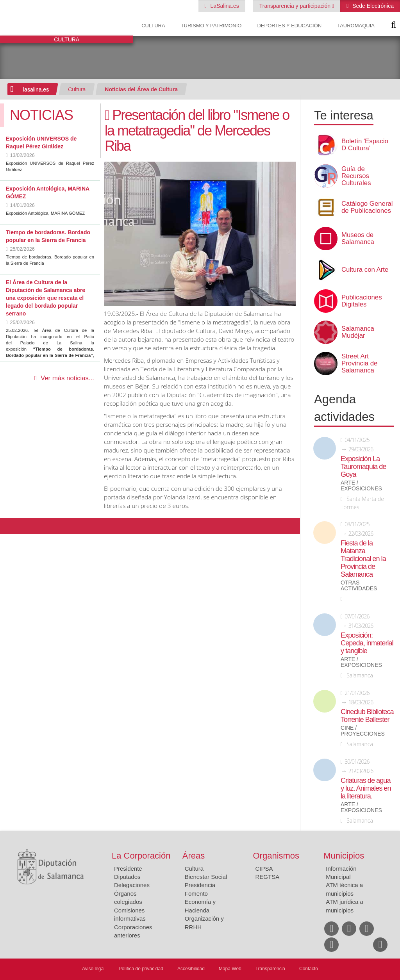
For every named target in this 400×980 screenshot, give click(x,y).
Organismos (276, 856)
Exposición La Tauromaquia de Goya (363, 467)
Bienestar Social (206, 877)
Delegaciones (132, 885)
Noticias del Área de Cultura (141, 89)
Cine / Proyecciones (363, 731)
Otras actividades (359, 586)
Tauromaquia (356, 26)
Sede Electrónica (372, 6)
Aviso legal (93, 969)
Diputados (127, 877)
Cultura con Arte (365, 270)
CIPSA (264, 869)
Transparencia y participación (296, 6)
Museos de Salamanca (358, 239)
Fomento (196, 894)
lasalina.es (36, 89)
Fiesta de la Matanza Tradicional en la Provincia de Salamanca (363, 559)
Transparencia (270, 969)
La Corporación (141, 856)
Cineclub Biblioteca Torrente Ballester (367, 716)
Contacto (309, 969)
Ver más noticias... (67, 378)
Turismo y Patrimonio (211, 26)
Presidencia (200, 885)
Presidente (128, 869)
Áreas (194, 856)
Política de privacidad (141, 969)
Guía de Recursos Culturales (356, 176)
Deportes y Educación (289, 26)
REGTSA (268, 877)
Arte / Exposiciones (361, 486)
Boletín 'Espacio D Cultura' (365, 145)
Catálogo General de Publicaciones (367, 207)
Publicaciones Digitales (362, 301)
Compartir (10, 526)
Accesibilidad (191, 969)
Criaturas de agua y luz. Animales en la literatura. (366, 788)
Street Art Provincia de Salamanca (359, 363)
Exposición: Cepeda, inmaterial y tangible (367, 643)
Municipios (344, 856)
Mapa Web (230, 969)
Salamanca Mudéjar (358, 332)
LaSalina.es (224, 6)
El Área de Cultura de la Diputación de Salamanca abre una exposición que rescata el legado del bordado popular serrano (46, 298)
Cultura (153, 26)
